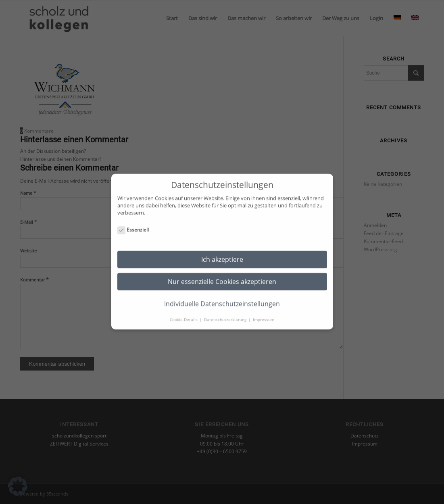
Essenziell (133, 222)
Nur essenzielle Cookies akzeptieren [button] (222, 274)
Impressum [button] (264, 312)
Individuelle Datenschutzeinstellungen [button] (222, 296)
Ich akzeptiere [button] (222, 252)
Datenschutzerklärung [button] (226, 312)
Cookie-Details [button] (184, 312)
